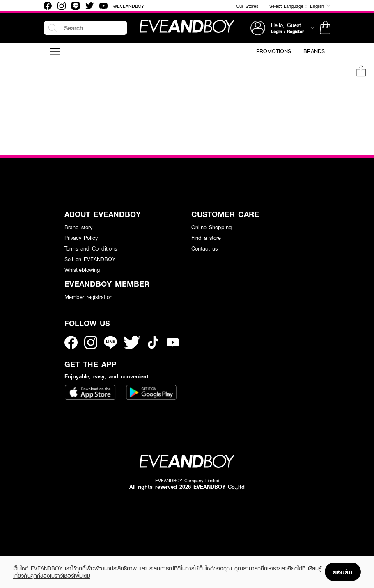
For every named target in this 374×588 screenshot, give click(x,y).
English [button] (320, 6)
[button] (325, 28)
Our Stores (247, 6)
